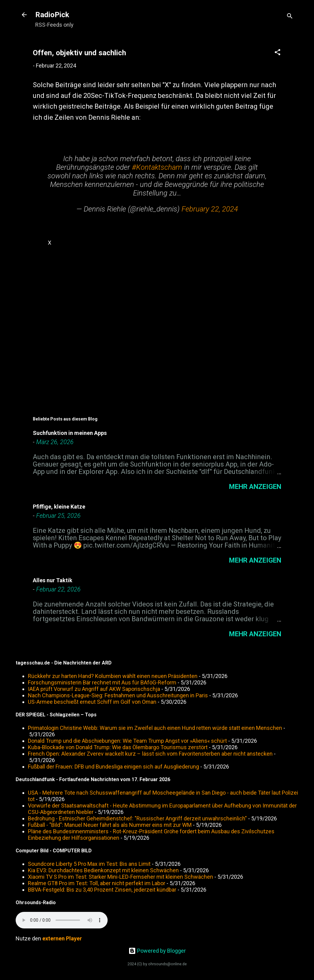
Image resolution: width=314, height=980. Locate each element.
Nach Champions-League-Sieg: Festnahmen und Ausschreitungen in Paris (118, 695)
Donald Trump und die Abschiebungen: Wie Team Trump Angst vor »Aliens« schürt (127, 741)
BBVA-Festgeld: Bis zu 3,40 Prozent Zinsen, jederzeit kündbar (102, 890)
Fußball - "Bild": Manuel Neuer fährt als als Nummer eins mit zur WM (110, 825)
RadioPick (52, 15)
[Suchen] (290, 17)
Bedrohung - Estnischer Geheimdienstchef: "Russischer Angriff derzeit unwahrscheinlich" (137, 818)
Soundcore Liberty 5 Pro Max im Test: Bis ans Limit (89, 864)
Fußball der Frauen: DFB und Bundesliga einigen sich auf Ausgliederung (113, 767)
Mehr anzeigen (255, 487)
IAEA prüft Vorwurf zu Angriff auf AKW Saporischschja (94, 689)
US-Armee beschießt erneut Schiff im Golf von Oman (92, 702)
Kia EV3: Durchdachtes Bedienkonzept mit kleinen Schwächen (103, 870)
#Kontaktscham (157, 167)
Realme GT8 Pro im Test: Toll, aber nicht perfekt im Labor (97, 883)
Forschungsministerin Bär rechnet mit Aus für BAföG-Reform (102, 682)
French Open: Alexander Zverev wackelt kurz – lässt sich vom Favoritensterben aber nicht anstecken (150, 754)
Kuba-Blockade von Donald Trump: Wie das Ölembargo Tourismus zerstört (118, 747)
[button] (278, 53)
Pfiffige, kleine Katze (59, 507)
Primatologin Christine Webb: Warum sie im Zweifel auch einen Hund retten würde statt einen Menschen (155, 728)
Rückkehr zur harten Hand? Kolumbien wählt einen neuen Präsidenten (113, 676)
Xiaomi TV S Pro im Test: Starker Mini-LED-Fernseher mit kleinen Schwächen (121, 877)
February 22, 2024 (210, 209)
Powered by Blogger (157, 951)
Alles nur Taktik (53, 580)
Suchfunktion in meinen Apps (70, 433)
